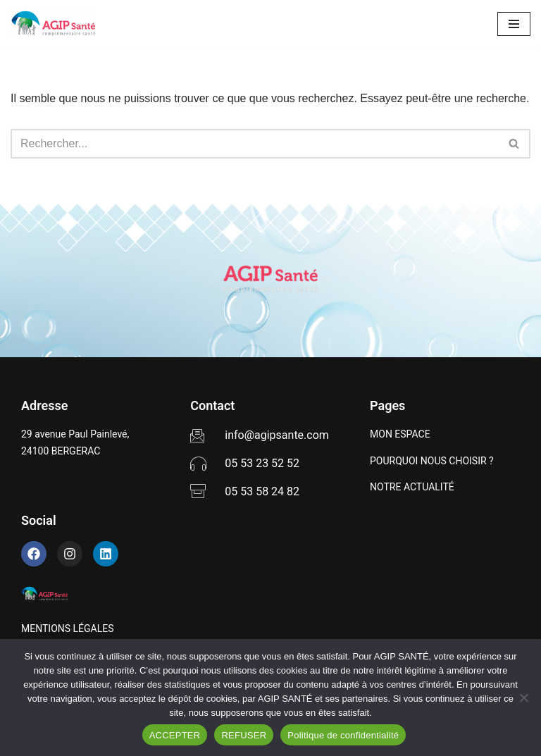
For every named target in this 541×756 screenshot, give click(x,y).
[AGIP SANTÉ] (53, 24)
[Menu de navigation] (514, 24)
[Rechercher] (255, 144)
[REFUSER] (523, 698)
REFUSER (244, 735)
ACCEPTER (175, 735)
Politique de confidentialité (343, 735)
